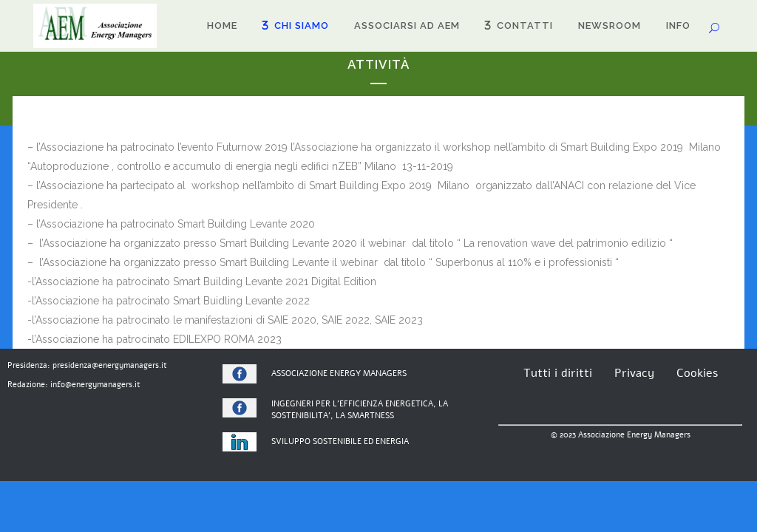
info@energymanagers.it (95, 385)
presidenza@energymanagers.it (110, 365)
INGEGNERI (292, 404)
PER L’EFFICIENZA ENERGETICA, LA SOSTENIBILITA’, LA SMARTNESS (360, 410)
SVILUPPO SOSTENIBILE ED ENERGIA (340, 441)
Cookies (697, 373)
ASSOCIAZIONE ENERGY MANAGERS (339, 374)
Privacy (634, 373)
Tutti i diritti (558, 373)
